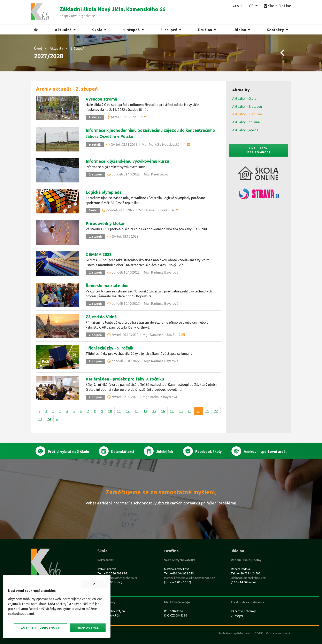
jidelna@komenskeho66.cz (248, 578)
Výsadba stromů (101, 99)
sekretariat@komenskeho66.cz (117, 578)
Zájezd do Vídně (101, 317)
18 (181, 411)
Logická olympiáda (104, 192)
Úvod (38, 48)
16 (163, 411)
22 (216, 411)
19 (190, 411)
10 (110, 411)
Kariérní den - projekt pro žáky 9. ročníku (125, 379)
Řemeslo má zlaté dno (107, 286)
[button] (238, 6)
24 (49, 419)
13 (137, 411)
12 (128, 411)
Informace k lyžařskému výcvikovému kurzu (127, 161)
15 (154, 411)
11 (119, 411)
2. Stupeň (77, 48)
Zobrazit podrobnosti (41, 628)
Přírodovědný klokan (106, 223)
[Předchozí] (39, 411)
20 (198, 411)
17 (172, 411)
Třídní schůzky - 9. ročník (109, 348)
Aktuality (56, 48)
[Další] (57, 419)
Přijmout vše (87, 628)
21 (207, 411)
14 (145, 411)
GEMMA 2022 (99, 254)
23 (40, 419)
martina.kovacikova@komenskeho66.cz (190, 578)
